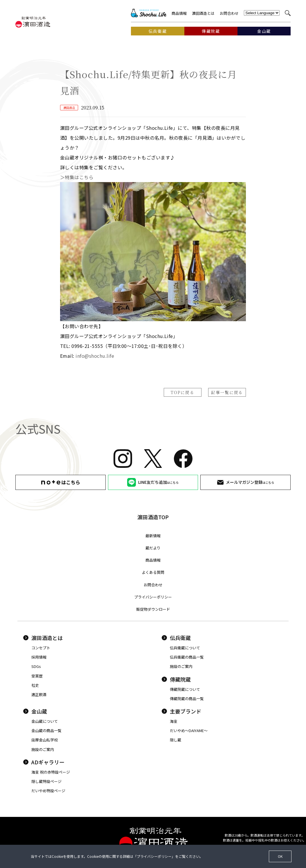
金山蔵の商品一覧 (46, 730)
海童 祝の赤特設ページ (51, 772)
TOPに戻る (182, 392)
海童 (174, 721)
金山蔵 (35, 711)
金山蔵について (45, 721)
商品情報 (179, 13)
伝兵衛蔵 (176, 638)
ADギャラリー (44, 762)
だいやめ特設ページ (48, 791)
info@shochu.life (95, 356)
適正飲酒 (39, 694)
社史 (35, 685)
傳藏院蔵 (176, 679)
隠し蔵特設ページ (46, 781)
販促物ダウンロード (153, 609)
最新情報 (153, 536)
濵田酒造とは (203, 13)
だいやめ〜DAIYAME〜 (189, 730)
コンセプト (41, 648)
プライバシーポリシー (153, 597)
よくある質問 (153, 572)
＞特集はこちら (79, 177)
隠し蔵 (175, 740)
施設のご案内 (181, 666)
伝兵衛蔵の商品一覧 (187, 657)
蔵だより (153, 548)
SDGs (36, 666)
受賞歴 (37, 676)
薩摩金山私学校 (45, 740)
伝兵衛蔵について (185, 648)
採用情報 (39, 657)
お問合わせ (229, 13)
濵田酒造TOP (153, 517)
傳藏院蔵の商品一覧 (187, 699)
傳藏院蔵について (185, 689)
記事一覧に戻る (227, 392)
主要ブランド (181, 711)
